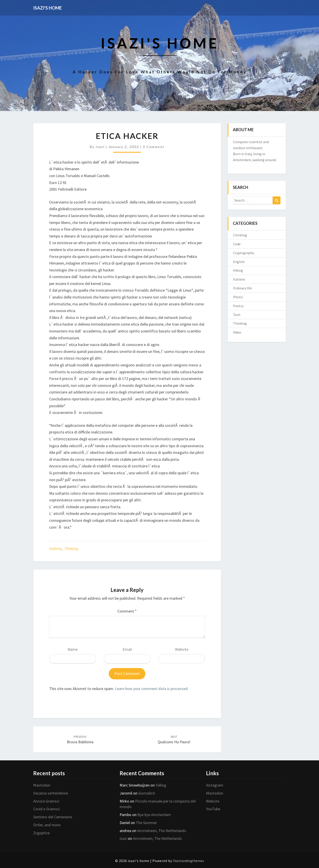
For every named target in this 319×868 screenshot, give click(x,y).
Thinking (71, 549)
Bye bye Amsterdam (154, 815)
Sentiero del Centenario (53, 817)
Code (237, 244)
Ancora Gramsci (46, 801)
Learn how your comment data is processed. (152, 689)
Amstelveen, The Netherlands (162, 831)
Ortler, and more (47, 825)
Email (127, 649)
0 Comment (154, 147)
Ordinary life (242, 288)
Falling (161, 785)
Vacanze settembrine (51, 793)
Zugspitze (41, 833)
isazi (100, 147)
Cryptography (244, 253)
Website (182, 649)
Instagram (215, 785)
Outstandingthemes (189, 861)
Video (237, 332)
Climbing (240, 235)
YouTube (213, 809)
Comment (127, 611)
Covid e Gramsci (47, 809)
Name (73, 649)
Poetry (238, 306)
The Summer (146, 823)
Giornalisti (147, 793)
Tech (237, 315)
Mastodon (42, 785)
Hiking (238, 270)
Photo (238, 297)
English (239, 262)
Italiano (55, 549)
